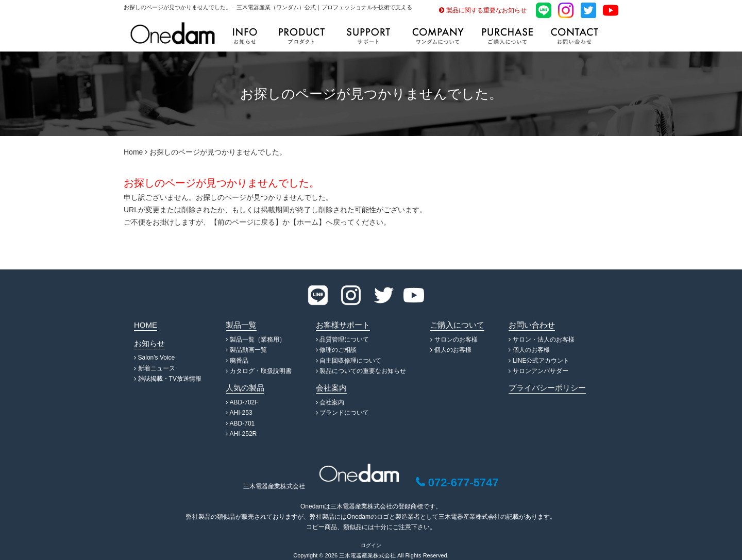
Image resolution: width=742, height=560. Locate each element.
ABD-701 (242, 423)
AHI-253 (241, 413)
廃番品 (239, 361)
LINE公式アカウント (541, 361)
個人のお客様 (453, 350)
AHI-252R (243, 434)
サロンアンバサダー (541, 371)
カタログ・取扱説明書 (261, 371)
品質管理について (344, 340)
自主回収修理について (350, 361)
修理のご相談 (338, 350)
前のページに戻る (246, 222)
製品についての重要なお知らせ (363, 371)
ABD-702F (244, 402)
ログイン (371, 545)
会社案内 (332, 402)
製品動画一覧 (248, 350)
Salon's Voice (157, 358)
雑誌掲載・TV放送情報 (170, 379)
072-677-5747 (463, 482)
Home (133, 152)
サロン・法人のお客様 (544, 340)
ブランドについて (344, 413)
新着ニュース (157, 368)
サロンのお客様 (456, 340)
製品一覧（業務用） (258, 340)
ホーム (308, 222)
